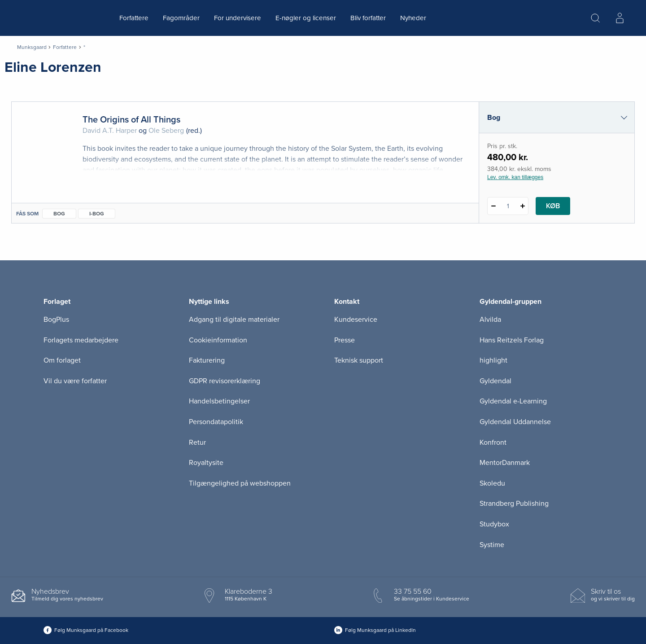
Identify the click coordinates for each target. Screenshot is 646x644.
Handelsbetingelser (219, 401)
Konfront (493, 442)
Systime (492, 545)
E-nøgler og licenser (306, 18)
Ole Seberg (166, 131)
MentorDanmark (505, 463)
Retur (197, 442)
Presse (345, 340)
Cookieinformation (218, 340)
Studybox (494, 524)
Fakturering (207, 360)
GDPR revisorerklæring (225, 381)
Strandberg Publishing (514, 504)
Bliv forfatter (368, 18)
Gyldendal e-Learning (513, 401)
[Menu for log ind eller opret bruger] (620, 18)
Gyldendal (495, 381)
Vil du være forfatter (75, 381)
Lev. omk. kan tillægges (515, 177)
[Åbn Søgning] (595, 18)
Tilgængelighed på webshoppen (240, 483)
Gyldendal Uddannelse (515, 422)
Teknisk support (359, 360)
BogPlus (56, 320)
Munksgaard (32, 47)
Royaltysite (206, 463)
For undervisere (238, 18)
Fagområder (181, 18)
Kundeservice (356, 320)
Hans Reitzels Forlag (512, 340)
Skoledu (492, 483)
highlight (493, 360)
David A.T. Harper (110, 131)
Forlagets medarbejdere (81, 340)
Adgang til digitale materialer (234, 320)
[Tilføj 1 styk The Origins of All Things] (522, 206)
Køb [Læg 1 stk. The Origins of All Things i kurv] (553, 206)
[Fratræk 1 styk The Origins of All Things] (493, 206)
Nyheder (413, 18)
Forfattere (134, 18)
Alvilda (490, 320)
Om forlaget (62, 360)
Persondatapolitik (216, 422)
